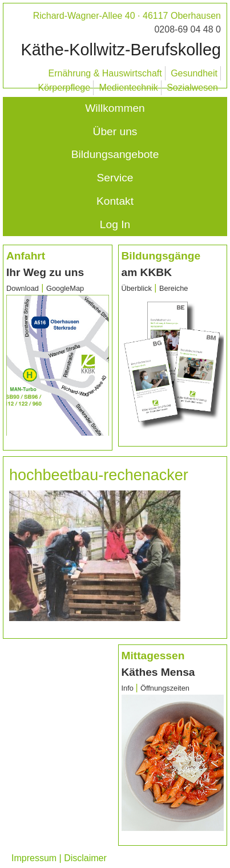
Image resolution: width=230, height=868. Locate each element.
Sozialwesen (192, 88)
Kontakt (115, 201)
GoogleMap (65, 288)
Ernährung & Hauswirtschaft (105, 73)
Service (115, 178)
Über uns (115, 131)
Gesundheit (194, 73)
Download (23, 288)
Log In (115, 224)
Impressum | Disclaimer (59, 858)
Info (129, 688)
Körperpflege (64, 88)
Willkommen (115, 108)
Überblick (137, 288)
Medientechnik (129, 88)
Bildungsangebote (115, 154)
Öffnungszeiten (165, 688)
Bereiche (174, 288)
